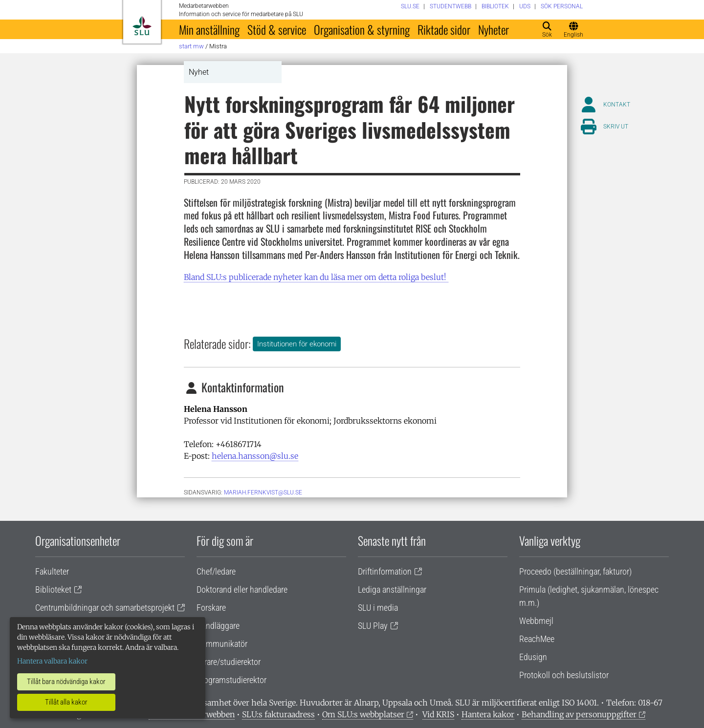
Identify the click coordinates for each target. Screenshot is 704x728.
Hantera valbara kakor (52, 661)
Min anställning (209, 29)
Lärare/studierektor (229, 662)
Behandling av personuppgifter (579, 714)
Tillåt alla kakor (66, 702)
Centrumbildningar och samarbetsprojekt (105, 608)
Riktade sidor (444, 29)
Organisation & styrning (362, 29)
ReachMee (537, 639)
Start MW (191, 46)
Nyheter (494, 29)
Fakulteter (52, 571)
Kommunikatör (222, 644)
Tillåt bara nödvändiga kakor (66, 682)
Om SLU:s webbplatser (363, 714)
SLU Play (373, 626)
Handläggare (218, 626)
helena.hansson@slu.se (255, 456)
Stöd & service (277, 29)
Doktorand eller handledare (242, 589)
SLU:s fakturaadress (278, 714)
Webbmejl (536, 621)
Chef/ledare (216, 571)
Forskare (211, 608)
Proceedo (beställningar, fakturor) (575, 571)
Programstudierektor (231, 680)
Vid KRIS (438, 714)
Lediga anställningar (392, 589)
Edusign (533, 657)
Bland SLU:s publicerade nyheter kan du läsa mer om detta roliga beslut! (316, 277)
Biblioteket (53, 589)
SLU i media (378, 608)
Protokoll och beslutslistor (564, 675)
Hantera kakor (488, 714)
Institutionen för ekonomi (297, 344)
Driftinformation (385, 571)
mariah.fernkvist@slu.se (263, 492)
